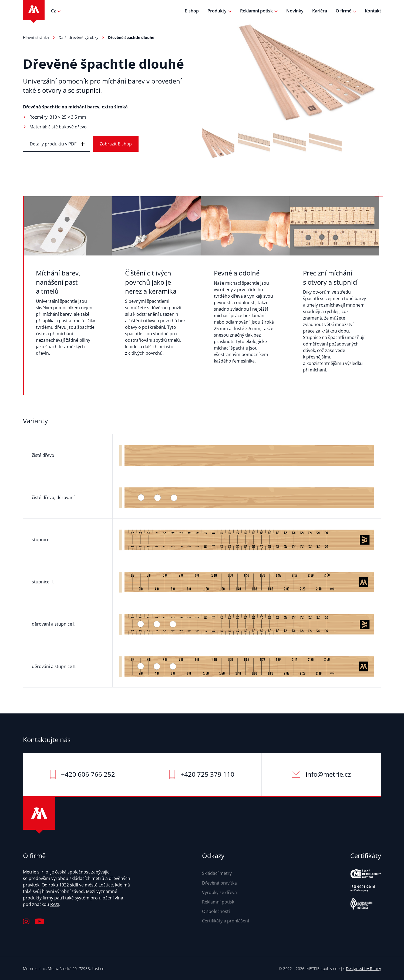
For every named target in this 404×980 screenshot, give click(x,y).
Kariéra (320, 11)
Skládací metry (217, 873)
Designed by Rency (363, 969)
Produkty (217, 11)
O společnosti (216, 911)
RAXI (55, 904)
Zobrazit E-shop (116, 144)
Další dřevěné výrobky (78, 37)
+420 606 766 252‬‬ (88, 774)
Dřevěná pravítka (219, 883)
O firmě (344, 11)
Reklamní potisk (256, 11)
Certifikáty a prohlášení (225, 921)
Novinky (295, 11)
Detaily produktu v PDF (53, 144)
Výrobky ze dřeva (219, 892)
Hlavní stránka (36, 37)
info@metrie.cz (328, 774)
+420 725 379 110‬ (207, 774)
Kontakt (373, 11)
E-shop (192, 11)
